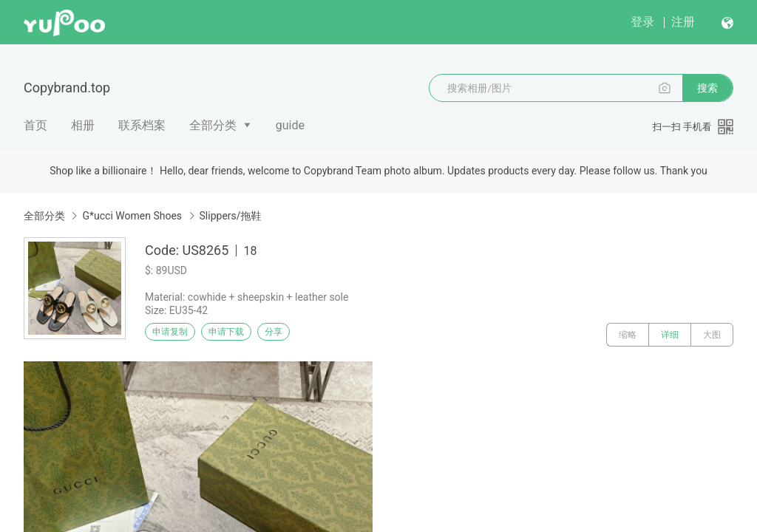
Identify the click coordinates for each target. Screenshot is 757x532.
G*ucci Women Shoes (132, 216)
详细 (670, 335)
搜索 (707, 88)
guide (290, 125)
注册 (683, 22)
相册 (83, 125)
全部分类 (213, 125)
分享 (309, 335)
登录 (642, 22)
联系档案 (142, 125)
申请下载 (242, 335)
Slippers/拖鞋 (231, 216)
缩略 (628, 335)
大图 (712, 335)
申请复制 (176, 335)
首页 (35, 125)
